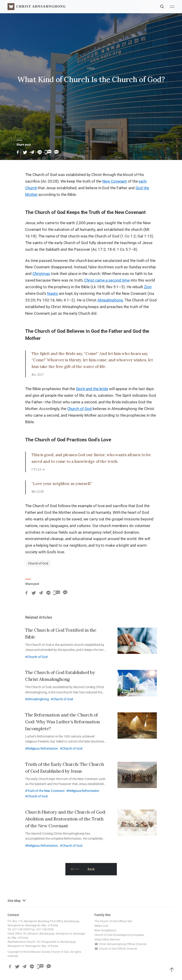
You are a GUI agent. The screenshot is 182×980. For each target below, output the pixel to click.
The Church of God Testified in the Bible (61, 633)
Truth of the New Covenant (46, 791)
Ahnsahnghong (110, 300)
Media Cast (101, 926)
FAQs (91, 68)
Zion (148, 287)
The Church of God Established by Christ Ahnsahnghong (60, 676)
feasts (52, 293)
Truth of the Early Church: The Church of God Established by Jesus (65, 768)
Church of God (80, 409)
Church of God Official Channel (116, 949)
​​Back (83, 869)
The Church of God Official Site (113, 921)
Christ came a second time (107, 280)
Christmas (41, 274)
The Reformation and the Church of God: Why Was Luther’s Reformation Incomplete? (63, 722)
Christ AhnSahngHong (41, 7)
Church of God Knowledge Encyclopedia (119, 935)
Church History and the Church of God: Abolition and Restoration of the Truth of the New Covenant (65, 819)
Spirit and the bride (92, 389)
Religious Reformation (43, 748)
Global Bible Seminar (107, 940)
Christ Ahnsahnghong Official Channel (120, 944)
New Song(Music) (105, 930)
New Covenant (115, 181)
